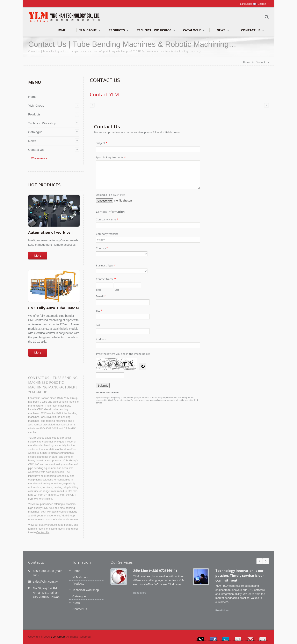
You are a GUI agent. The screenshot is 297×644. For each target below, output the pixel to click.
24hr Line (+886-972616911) (155, 571)
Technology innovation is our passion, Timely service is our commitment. (240, 575)
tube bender (65, 525)
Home (61, 30)
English (260, 4)
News (223, 30)
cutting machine (58, 529)
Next (266, 561)
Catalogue (194, 30)
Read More (140, 593)
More (38, 255)
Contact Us (252, 30)
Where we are (39, 158)
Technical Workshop (156, 30)
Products (118, 30)
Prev (260, 561)
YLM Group (90, 30)
